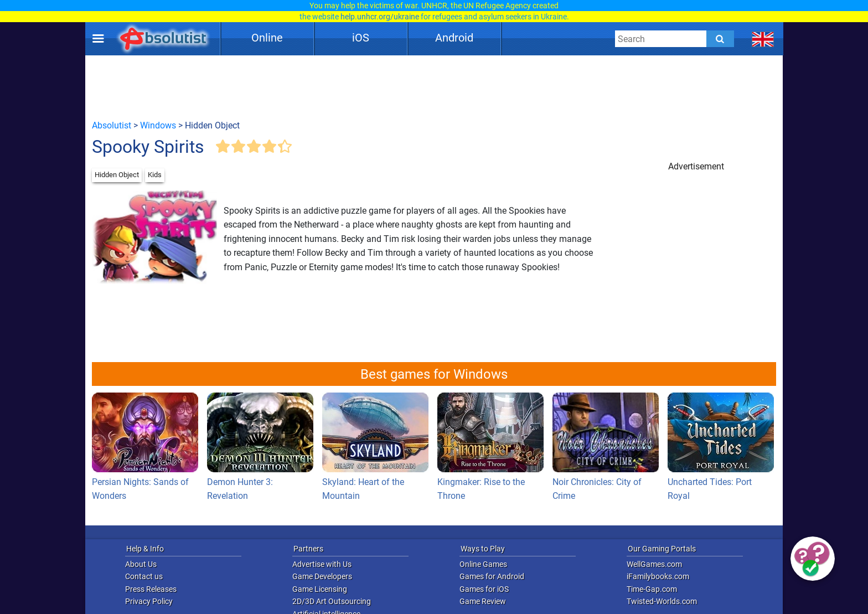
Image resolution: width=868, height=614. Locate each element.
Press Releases (151, 589)
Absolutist (112, 125)
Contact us (144, 576)
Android (454, 38)
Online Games (483, 564)
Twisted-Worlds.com (662, 601)
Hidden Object (117, 175)
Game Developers (322, 576)
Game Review (483, 601)
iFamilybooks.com (658, 576)
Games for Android (492, 576)
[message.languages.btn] (763, 39)
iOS (361, 38)
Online (267, 38)
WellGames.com (654, 564)
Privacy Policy (149, 601)
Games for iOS (484, 589)
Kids (155, 175)
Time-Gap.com (652, 589)
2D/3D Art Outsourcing (332, 601)
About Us (141, 564)
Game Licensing (320, 589)
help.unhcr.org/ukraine (380, 17)
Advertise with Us (322, 564)
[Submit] (720, 39)
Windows (158, 125)
